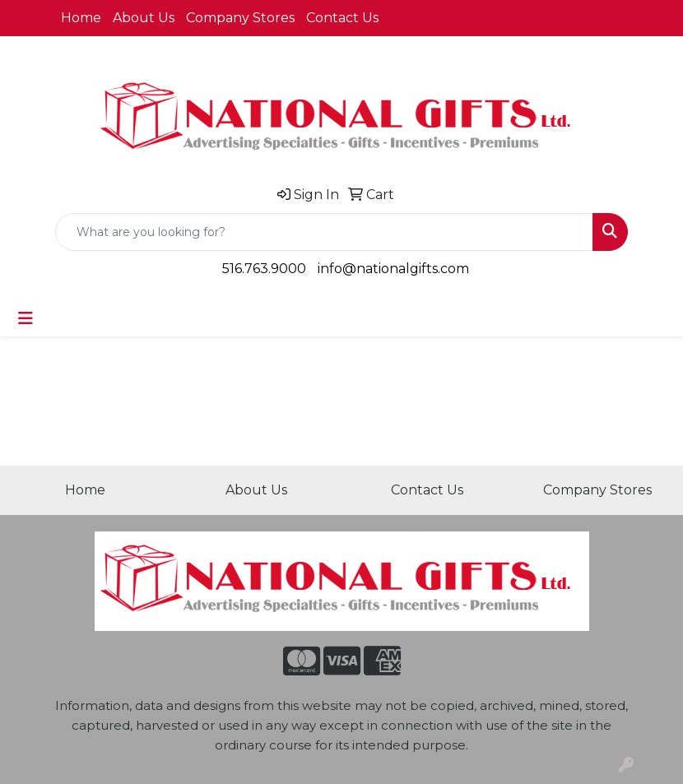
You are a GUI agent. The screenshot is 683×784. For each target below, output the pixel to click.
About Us (144, 18)
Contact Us (342, 18)
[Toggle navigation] (26, 318)
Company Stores (240, 18)
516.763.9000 (264, 269)
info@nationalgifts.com (393, 269)
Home (81, 18)
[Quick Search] (324, 232)
